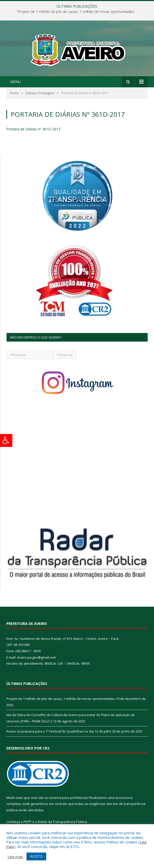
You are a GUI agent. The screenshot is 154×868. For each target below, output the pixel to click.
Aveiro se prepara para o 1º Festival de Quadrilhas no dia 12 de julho (59, 731)
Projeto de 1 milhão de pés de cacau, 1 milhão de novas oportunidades (76, 12)
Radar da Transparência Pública (62, 822)
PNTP (28, 822)
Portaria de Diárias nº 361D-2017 (33, 129)
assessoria (124, 798)
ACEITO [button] (36, 856)
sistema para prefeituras (68, 798)
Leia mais (15, 857)
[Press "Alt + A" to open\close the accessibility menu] (6, 440)
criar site (37, 798)
